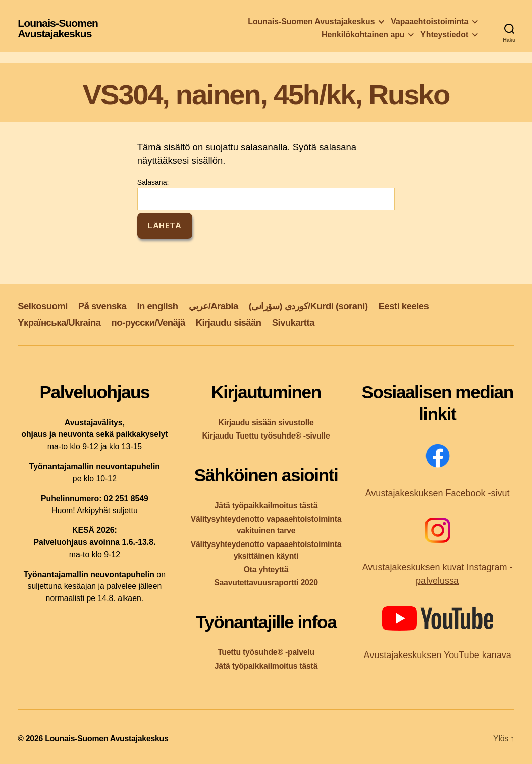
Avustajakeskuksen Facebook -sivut (438, 493)
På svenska (102, 306)
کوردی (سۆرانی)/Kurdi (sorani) (308, 306)
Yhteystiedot (444, 35)
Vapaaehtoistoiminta (430, 21)
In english (157, 306)
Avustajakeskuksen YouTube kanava (437, 655)
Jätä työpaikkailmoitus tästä (266, 505)
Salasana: (266, 194)
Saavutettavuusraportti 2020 (266, 583)
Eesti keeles (404, 306)
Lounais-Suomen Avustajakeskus (58, 28)
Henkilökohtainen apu (363, 35)
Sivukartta (293, 323)
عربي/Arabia (214, 306)
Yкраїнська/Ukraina (59, 323)
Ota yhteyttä (266, 569)
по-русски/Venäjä (148, 323)
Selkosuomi (43, 306)
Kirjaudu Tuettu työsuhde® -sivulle (266, 436)
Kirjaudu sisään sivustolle (266, 423)
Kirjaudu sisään (229, 323)
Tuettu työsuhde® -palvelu (266, 652)
